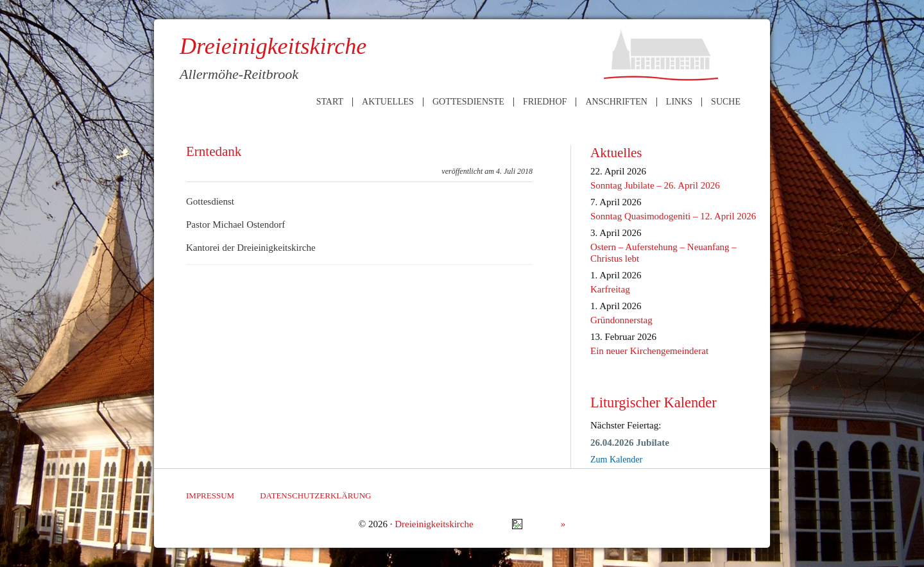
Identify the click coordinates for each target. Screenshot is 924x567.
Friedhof (545, 102)
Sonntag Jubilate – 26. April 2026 (655, 185)
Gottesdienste (468, 102)
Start (330, 102)
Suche (726, 102)
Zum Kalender (616, 460)
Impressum (210, 495)
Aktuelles (388, 102)
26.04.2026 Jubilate (630, 443)
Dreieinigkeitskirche (434, 524)
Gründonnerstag (621, 320)
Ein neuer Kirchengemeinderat (649, 351)
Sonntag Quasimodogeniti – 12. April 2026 (673, 216)
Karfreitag (610, 289)
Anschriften (616, 102)
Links (679, 102)
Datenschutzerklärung (315, 495)
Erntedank (214, 151)
